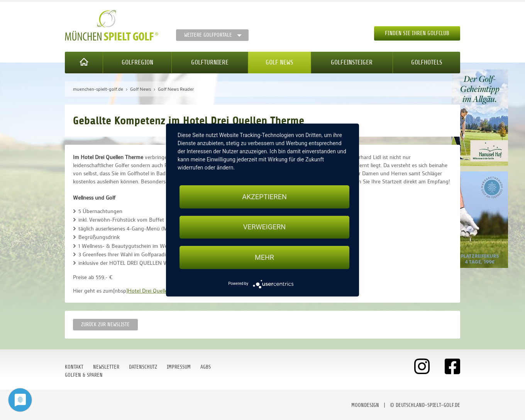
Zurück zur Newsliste (105, 324)
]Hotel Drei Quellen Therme (158, 290)
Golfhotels (427, 62)
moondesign (365, 405)
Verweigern (264, 227)
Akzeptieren (264, 197)
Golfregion (137, 62)
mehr (264, 257)
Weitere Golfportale (208, 35)
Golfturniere (210, 62)
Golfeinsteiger (352, 62)
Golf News (279, 62)
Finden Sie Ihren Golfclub (417, 33)
